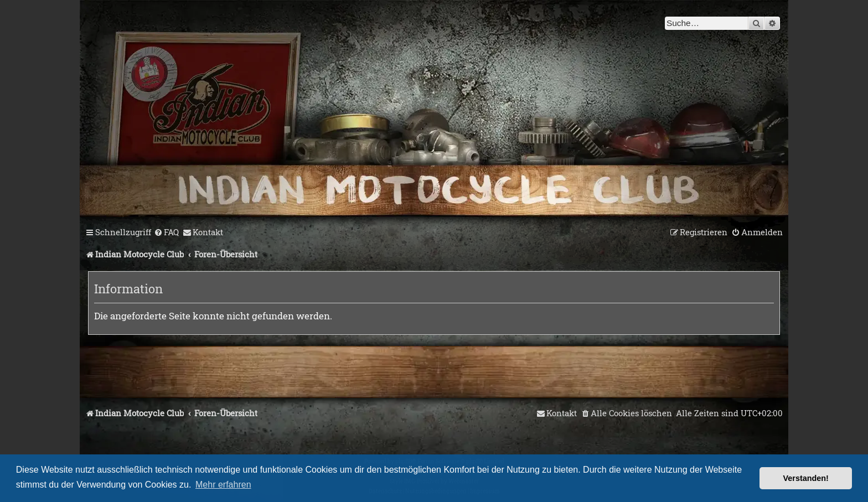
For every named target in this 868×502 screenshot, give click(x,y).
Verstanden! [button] (806, 478)
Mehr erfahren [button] (223, 485)
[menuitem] (166, 232)
